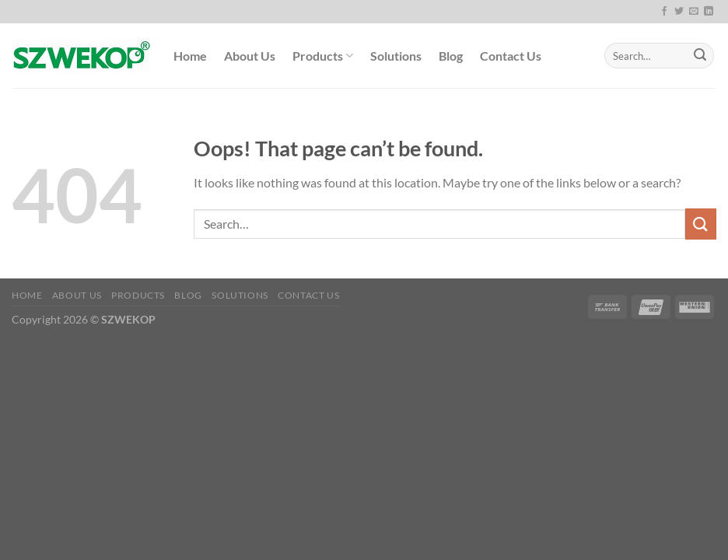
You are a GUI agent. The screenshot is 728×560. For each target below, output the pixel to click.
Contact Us (511, 56)
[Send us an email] (694, 12)
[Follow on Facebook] (664, 12)
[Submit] (700, 56)
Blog (451, 56)
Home (190, 56)
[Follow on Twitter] (679, 12)
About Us (250, 56)
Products (323, 56)
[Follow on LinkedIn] (709, 12)
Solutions (396, 56)
